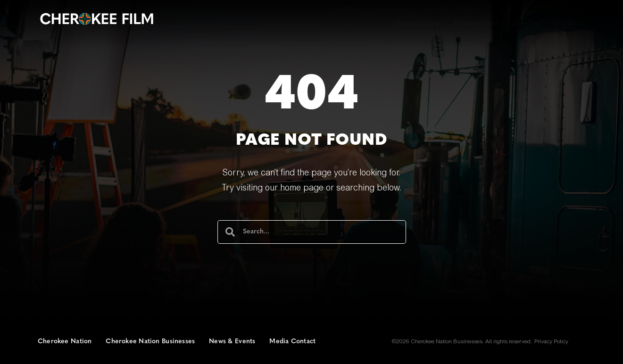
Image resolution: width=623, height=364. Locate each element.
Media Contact (292, 342)
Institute (569, 24)
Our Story (346, 9)
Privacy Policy (551, 342)
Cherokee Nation (65, 342)
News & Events (232, 342)
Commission (417, 24)
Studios (526, 24)
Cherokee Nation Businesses (150, 342)
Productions (476, 24)
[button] (510, 9)
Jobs (468, 9)
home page (302, 189)
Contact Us (393, 9)
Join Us (436, 9)
